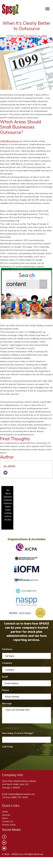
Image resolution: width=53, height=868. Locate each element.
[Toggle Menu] (47, 9)
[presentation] (23, 756)
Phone (7, 690)
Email (6, 677)
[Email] (5, 473)
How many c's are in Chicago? (19, 733)
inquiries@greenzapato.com (22, 794)
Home (5, 812)
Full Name (8, 649)
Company (8, 663)
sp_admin (42, 36)
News (5, 818)
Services (6, 815)
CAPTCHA (7, 747)
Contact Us (8, 821)
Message (8, 703)
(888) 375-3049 (20, 797)
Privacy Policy (9, 825)
